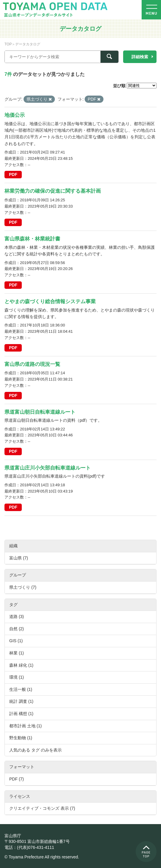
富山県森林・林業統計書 (32, 239)
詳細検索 (140, 57)
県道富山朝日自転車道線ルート (40, 412)
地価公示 (15, 115)
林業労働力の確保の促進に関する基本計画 (53, 191)
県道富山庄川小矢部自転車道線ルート (48, 468)
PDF (13, 174)
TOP (8, 44)
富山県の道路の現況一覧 (32, 364)
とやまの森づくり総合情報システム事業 (50, 302)
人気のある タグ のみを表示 (35, 750)
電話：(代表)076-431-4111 (29, 847)
